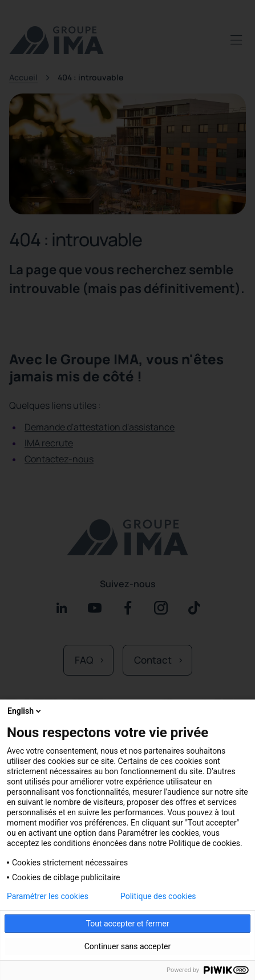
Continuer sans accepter (127, 946)
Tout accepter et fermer (127, 924)
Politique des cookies (158, 896)
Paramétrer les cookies (48, 896)
